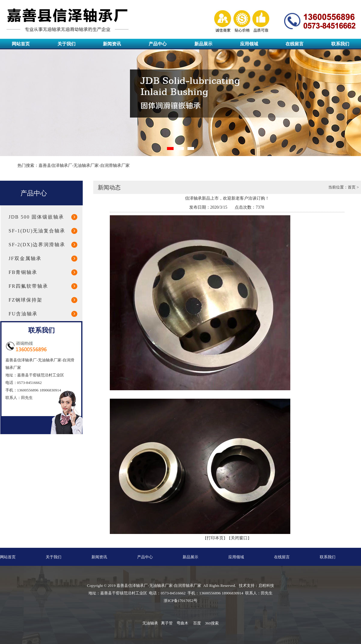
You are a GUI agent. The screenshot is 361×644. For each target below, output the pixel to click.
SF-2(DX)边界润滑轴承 (37, 245)
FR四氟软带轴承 (29, 286)
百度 (197, 623)
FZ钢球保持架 (26, 300)
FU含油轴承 (23, 314)
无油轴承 (150, 623)
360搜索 (212, 623)
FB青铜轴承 (23, 272)
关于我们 (66, 44)
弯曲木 (182, 623)
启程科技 (266, 586)
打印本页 (215, 538)
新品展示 (203, 44)
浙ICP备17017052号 (180, 601)
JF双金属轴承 (25, 258)
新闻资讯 (112, 44)
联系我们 (340, 44)
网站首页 (21, 44)
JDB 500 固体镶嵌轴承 (36, 217)
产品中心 (158, 44)
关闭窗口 (239, 538)
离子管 (167, 623)
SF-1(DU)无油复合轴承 (37, 231)
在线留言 (295, 44)
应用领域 (249, 44)
